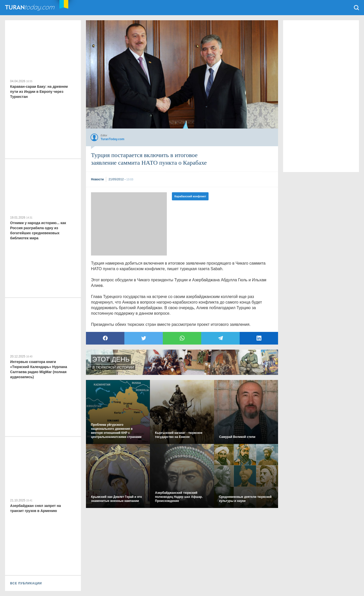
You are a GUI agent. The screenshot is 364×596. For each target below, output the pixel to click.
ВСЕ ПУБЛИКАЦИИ (26, 583)
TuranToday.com (35, 8)
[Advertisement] (129, 224)
